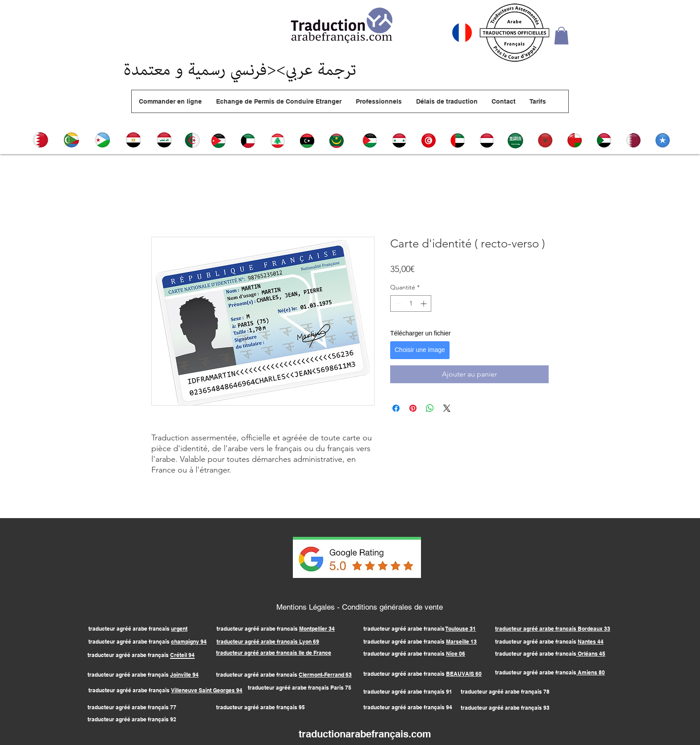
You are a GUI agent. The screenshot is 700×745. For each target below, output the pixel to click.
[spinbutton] (411, 303)
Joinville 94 (184, 675)
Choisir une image (420, 350)
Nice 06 (456, 654)
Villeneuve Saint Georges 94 (207, 690)
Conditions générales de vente (392, 607)
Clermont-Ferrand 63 (325, 675)
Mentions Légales (307, 607)
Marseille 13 (461, 642)
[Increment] (424, 303)
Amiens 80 (591, 672)
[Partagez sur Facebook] (396, 408)
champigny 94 (189, 642)
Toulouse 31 (461, 629)
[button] (561, 36)
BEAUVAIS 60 (464, 674)
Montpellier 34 (317, 629)
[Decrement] (397, 303)
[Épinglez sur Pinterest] (413, 408)
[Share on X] (447, 408)
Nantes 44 (591, 642)
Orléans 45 (591, 654)
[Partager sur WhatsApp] (430, 408)
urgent (179, 629)
